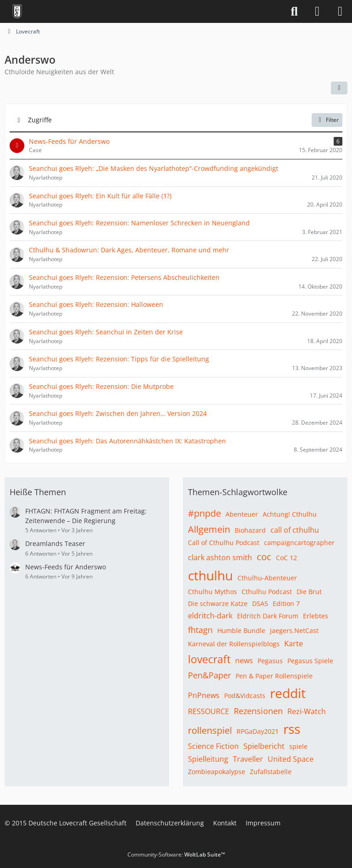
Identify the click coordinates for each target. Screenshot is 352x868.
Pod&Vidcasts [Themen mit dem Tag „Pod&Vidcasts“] (245, 696)
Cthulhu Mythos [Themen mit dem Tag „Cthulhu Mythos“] (212, 592)
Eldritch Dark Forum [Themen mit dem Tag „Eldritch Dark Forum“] (268, 616)
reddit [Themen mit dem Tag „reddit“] (288, 693)
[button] (339, 88)
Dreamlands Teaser (55, 543)
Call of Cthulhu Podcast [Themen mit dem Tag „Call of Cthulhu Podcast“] (224, 543)
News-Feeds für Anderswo (66, 567)
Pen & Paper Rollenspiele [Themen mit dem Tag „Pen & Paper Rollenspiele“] (274, 676)
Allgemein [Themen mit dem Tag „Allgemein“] (209, 529)
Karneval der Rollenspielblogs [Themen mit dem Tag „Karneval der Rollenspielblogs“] (234, 644)
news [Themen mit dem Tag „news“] (244, 661)
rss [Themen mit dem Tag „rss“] (292, 729)
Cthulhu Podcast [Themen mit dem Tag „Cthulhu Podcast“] (267, 592)
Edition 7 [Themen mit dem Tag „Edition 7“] (286, 603)
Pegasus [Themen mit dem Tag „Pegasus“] (270, 661)
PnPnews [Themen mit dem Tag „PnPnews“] (204, 695)
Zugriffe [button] (40, 119)
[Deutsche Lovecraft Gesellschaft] (17, 11)
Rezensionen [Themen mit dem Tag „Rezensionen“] (258, 711)
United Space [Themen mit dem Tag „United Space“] (291, 759)
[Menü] (340, 11)
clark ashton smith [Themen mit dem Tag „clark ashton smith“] (220, 557)
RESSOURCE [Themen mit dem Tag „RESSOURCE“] (209, 711)
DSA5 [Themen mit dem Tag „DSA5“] (260, 603)
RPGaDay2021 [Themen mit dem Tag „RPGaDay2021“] (258, 731)
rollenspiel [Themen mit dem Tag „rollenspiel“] (210, 730)
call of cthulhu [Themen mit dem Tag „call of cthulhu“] (295, 530)
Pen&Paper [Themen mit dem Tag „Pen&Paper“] (209, 675)
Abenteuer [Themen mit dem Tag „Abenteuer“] (242, 514)
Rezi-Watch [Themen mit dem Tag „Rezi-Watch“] (307, 711)
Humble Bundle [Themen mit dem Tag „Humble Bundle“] (241, 631)
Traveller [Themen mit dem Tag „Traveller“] (248, 759)
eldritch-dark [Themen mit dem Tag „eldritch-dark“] (210, 616)
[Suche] (294, 11)
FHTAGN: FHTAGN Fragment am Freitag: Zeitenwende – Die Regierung (86, 516)
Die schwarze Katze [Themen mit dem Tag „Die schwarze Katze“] (218, 603)
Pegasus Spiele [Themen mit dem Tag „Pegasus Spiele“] (310, 661)
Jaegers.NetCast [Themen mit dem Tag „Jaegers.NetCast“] (294, 631)
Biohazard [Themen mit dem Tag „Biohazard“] (250, 530)
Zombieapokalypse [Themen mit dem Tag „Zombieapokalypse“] (217, 772)
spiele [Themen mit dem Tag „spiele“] (298, 746)
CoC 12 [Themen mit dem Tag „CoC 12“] (286, 558)
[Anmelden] (317, 11)
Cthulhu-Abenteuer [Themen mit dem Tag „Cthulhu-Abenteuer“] (267, 578)
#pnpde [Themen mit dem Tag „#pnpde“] (204, 513)
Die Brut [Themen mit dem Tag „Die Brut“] (309, 592)
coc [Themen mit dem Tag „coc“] (264, 557)
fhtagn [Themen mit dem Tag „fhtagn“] (200, 630)
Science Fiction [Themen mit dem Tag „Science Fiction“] (213, 746)
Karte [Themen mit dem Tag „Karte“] (294, 644)
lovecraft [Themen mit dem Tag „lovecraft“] (209, 659)
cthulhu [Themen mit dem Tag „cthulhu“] (210, 575)
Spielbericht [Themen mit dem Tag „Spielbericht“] (264, 746)
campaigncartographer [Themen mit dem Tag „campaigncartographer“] (299, 543)
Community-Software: (176, 854)
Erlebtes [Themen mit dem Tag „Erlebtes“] (316, 616)
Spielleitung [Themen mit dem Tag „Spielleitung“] (208, 759)
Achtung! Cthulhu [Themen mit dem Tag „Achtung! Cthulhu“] (290, 514)
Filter (327, 120)
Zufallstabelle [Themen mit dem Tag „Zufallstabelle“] (271, 772)
